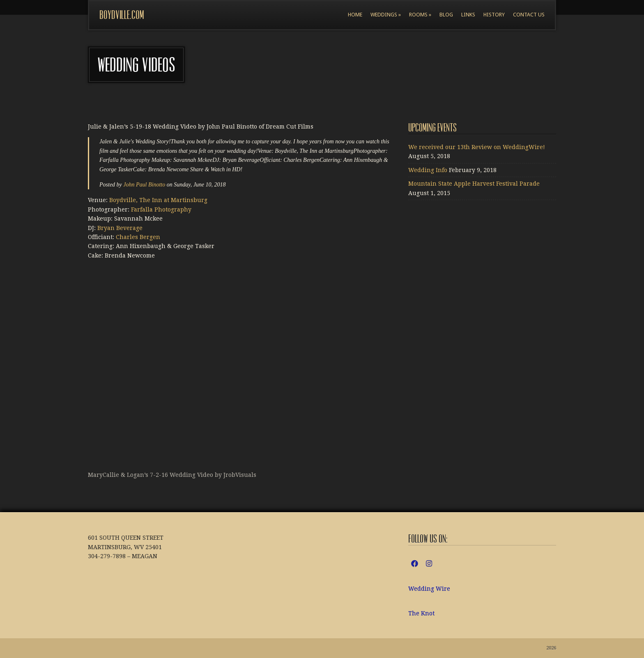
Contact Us (529, 15)
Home (355, 15)
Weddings (386, 15)
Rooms (420, 15)
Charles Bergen (138, 237)
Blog (446, 15)
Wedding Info (428, 170)
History (494, 15)
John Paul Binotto (144, 185)
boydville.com (122, 15)
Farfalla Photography (161, 209)
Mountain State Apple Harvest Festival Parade (474, 184)
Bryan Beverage (120, 228)
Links (468, 15)
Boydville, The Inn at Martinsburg (158, 200)
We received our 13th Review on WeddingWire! (477, 147)
